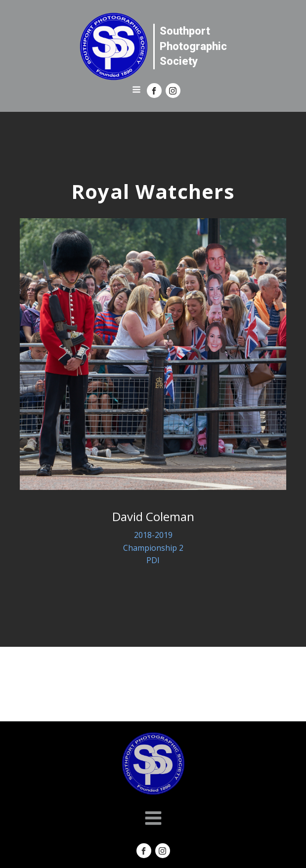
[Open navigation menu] (136, 91)
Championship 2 (153, 548)
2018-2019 (153, 535)
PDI (153, 560)
